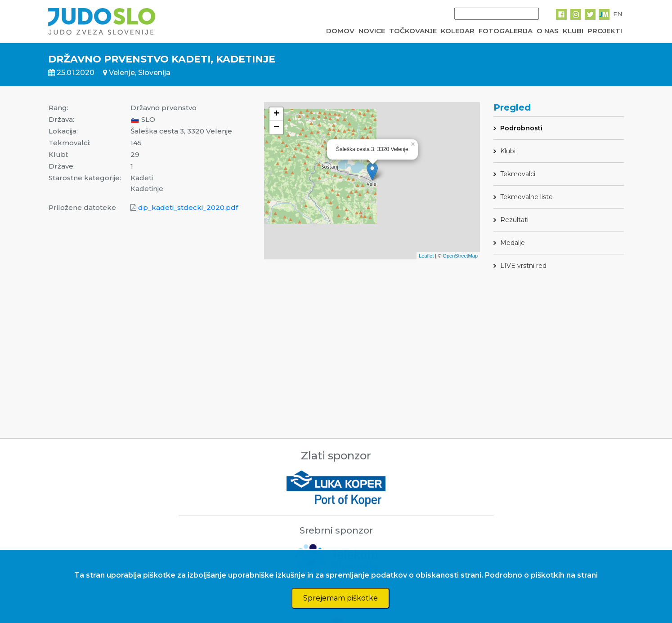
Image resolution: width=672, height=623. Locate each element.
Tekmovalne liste (526, 197)
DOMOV (340, 31)
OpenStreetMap (460, 256)
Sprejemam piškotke (340, 598)
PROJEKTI (605, 31)
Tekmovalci (518, 174)
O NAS (548, 31)
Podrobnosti (521, 128)
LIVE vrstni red (523, 266)
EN (618, 14)
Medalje (513, 243)
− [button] (276, 128)
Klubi (508, 151)
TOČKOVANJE (413, 31)
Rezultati (514, 220)
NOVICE (372, 31)
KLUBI (573, 31)
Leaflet (426, 256)
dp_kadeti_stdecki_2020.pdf (188, 207)
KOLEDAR (458, 31)
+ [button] (276, 114)
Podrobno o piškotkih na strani (541, 575)
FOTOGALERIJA (506, 31)
